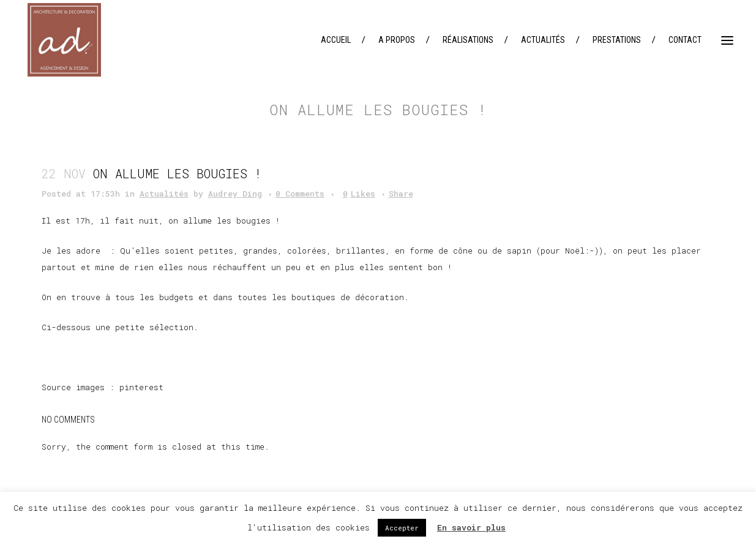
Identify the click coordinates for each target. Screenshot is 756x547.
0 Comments (300, 194)
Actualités (164, 194)
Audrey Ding (235, 194)
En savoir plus (471, 527)
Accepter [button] (402, 528)
